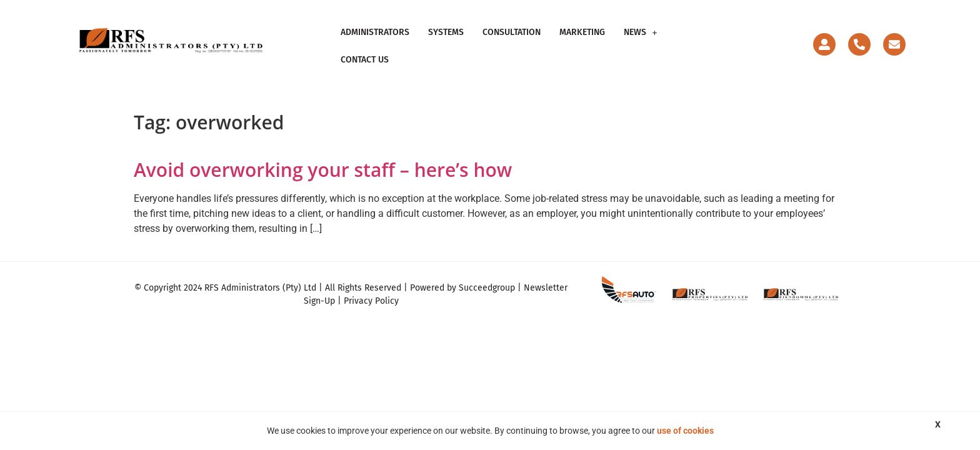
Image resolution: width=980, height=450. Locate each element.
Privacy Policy (371, 290)
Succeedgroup (487, 277)
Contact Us (700, 40)
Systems (446, 40)
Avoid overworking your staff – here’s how (323, 158)
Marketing (582, 40)
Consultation (512, 40)
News (641, 40)
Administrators (375, 40)
